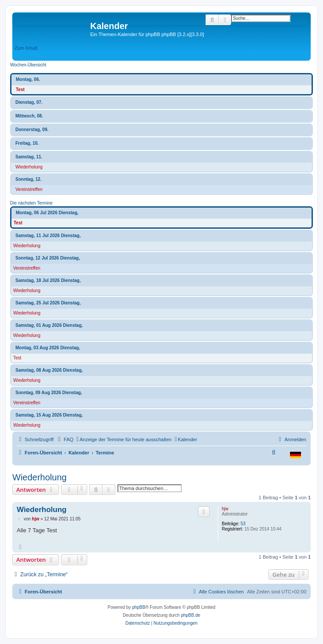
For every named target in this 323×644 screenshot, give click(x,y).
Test (20, 90)
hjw (225, 509)
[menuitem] (65, 439)
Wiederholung (29, 167)
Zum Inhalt (26, 48)
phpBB (139, 607)
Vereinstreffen (29, 189)
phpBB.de (191, 615)
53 (243, 524)
